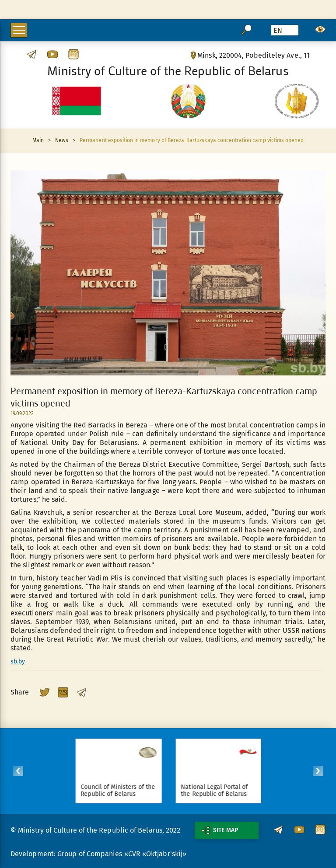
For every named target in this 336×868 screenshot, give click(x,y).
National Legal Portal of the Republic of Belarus (218, 790)
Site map (220, 830)
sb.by (18, 661)
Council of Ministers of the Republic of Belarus (121, 790)
